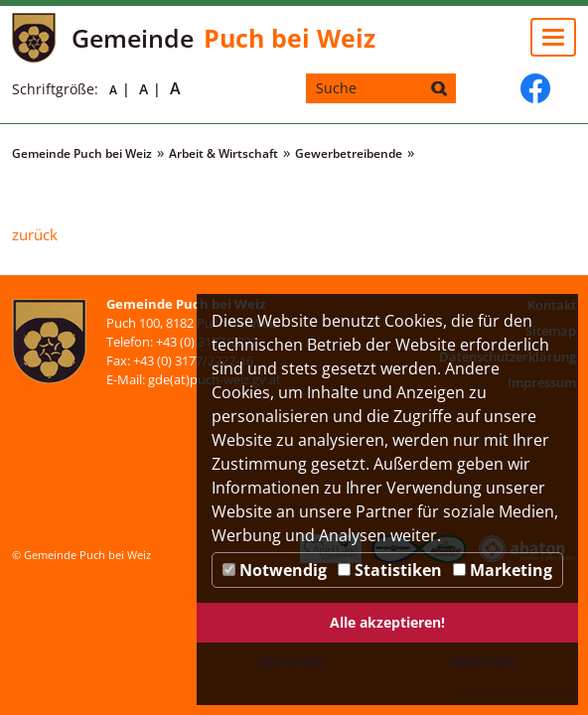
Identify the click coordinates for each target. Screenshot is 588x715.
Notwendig (275, 570)
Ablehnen (483, 661)
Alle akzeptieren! (387, 622)
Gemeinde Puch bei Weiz (82, 153)
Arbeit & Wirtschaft (223, 153)
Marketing (503, 570)
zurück (35, 234)
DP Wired (547, 693)
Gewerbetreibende (349, 153)
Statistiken (390, 570)
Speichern (292, 661)
